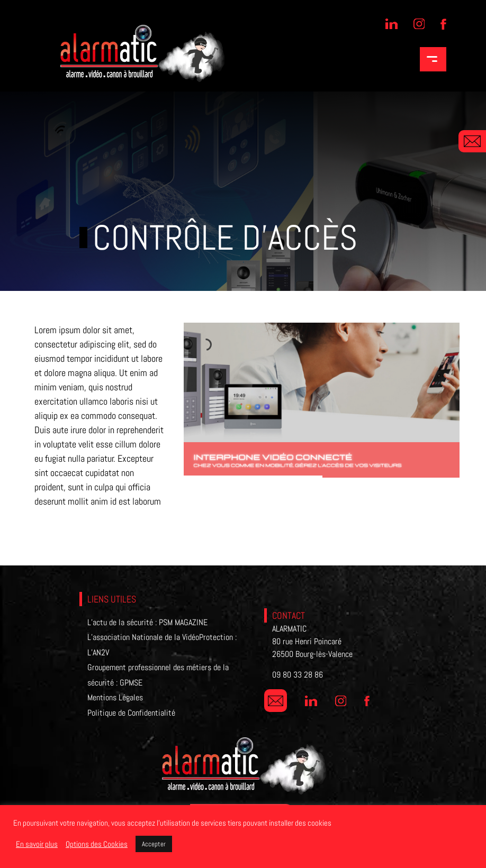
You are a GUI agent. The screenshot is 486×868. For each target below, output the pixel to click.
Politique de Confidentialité (131, 713)
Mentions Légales (115, 697)
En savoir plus (37, 844)
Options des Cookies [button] (97, 844)
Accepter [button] (154, 844)
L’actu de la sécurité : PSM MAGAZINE (147, 622)
